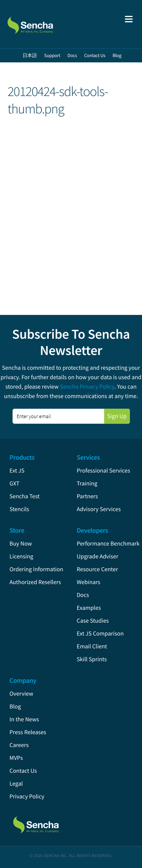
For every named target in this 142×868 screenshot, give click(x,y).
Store (17, 530)
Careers (19, 745)
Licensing (21, 556)
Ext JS (17, 471)
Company (23, 680)
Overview (21, 694)
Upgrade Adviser (98, 556)
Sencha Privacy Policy (87, 387)
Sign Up (117, 416)
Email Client (92, 646)
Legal (16, 784)
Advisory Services (99, 509)
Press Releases (28, 732)
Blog (15, 707)
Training (87, 484)
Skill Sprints (92, 659)
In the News (24, 719)
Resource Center (98, 569)
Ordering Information (36, 569)
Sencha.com (46, 24)
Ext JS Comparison (100, 634)
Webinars (89, 582)
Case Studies (93, 621)
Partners (87, 496)
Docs (83, 595)
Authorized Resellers (35, 582)
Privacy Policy (27, 797)
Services (88, 457)
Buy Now (21, 544)
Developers (93, 530)
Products (22, 457)
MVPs (16, 758)
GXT (14, 484)
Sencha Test (25, 496)
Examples (89, 608)
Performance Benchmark (108, 544)
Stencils (19, 509)
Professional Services (104, 471)
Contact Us (23, 771)
